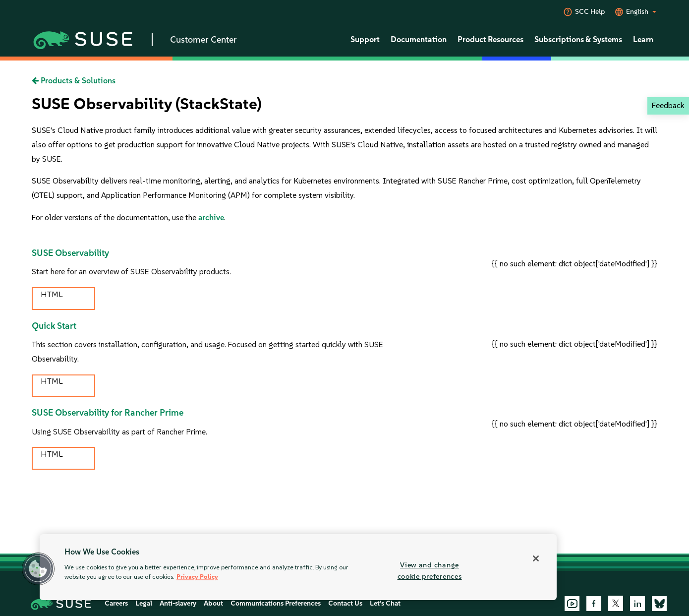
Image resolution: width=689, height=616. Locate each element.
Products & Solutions (74, 81)
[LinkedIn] (637, 604)
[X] (616, 603)
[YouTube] (572, 604)
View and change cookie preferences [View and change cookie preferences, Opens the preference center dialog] (430, 571)
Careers (116, 603)
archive (211, 217)
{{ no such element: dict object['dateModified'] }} (574, 264)
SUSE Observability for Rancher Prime (108, 413)
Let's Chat (385, 603)
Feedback (668, 105)
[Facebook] (594, 604)
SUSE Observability (70, 253)
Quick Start (54, 326)
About (213, 603)
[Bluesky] (659, 604)
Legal (144, 603)
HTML (52, 294)
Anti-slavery (178, 603)
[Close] (536, 558)
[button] (38, 569)
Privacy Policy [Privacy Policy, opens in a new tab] (197, 577)
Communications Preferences (276, 603)
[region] (298, 567)
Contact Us (345, 603)
